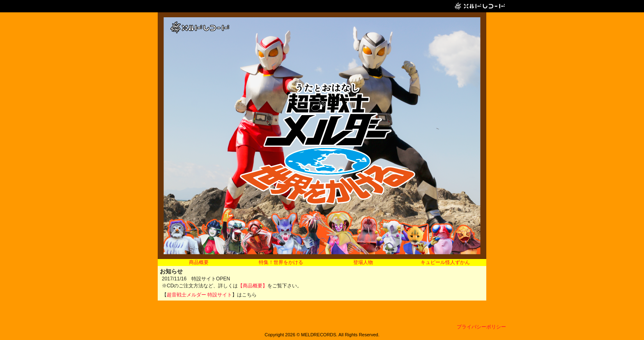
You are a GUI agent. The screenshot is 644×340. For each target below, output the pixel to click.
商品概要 (199, 262)
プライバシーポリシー (481, 327)
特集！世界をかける (281, 262)
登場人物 (363, 262)
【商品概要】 (253, 286)
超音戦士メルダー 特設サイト (199, 295)
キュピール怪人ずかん (445, 262)
